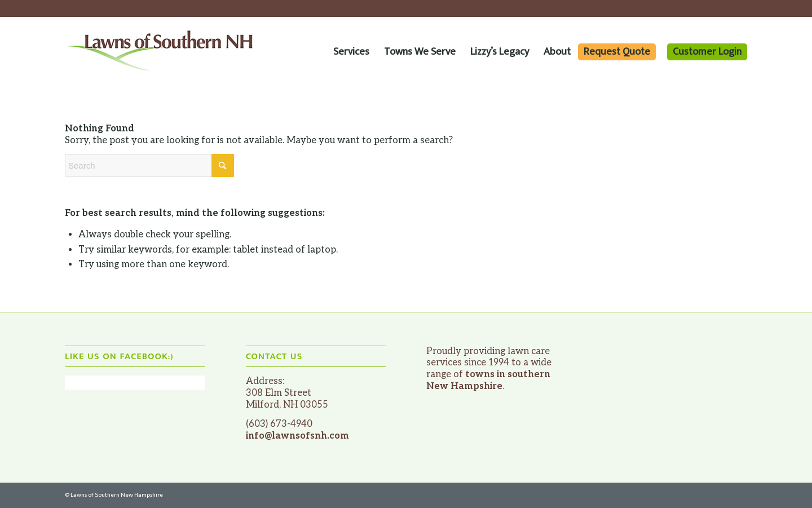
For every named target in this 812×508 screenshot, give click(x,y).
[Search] (149, 165)
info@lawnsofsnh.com (297, 436)
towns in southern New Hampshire (488, 380)
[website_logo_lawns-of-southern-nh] (161, 52)
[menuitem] (351, 52)
